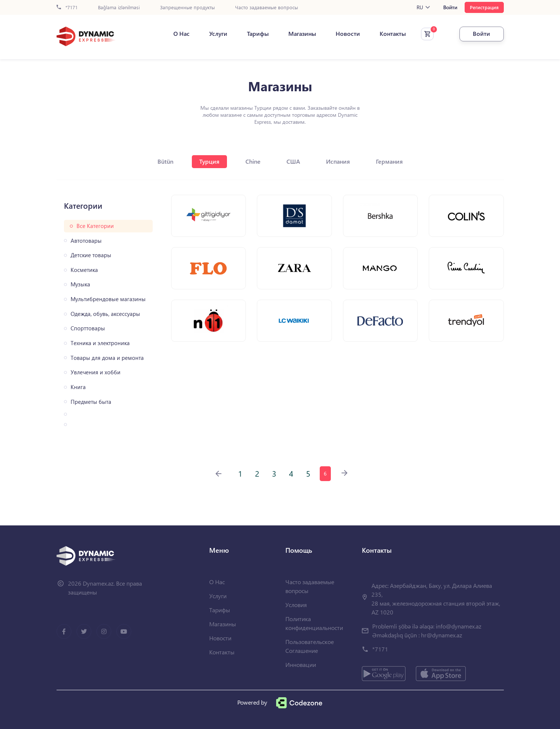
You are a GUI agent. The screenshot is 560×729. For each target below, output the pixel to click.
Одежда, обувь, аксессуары (105, 314)
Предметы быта (91, 402)
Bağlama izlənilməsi (119, 8)
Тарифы (258, 34)
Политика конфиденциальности (314, 623)
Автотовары (86, 241)
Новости (348, 34)
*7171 (67, 8)
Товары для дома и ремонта (107, 358)
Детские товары (91, 255)
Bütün (165, 161)
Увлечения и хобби (96, 372)
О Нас (181, 34)
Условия (296, 605)
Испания (338, 161)
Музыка (80, 284)
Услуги (218, 34)
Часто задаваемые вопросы (267, 8)
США (293, 161)
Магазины (302, 34)
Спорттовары (88, 328)
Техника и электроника (100, 343)
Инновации (301, 665)
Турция (209, 161)
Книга (78, 387)
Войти (450, 7)
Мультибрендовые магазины (108, 299)
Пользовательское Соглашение (310, 646)
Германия (389, 161)
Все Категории (95, 226)
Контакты (393, 34)
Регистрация (484, 7)
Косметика (84, 270)
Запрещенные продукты (187, 8)
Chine (253, 161)
